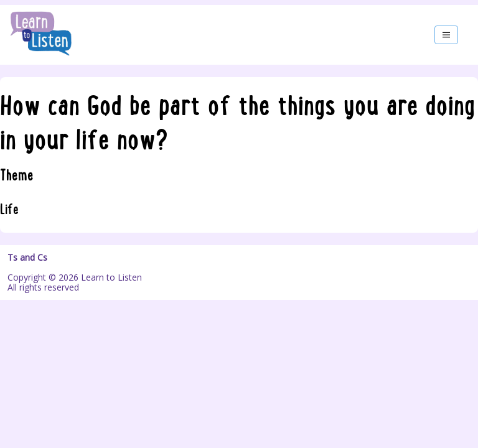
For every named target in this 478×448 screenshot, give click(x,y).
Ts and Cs (27, 258)
